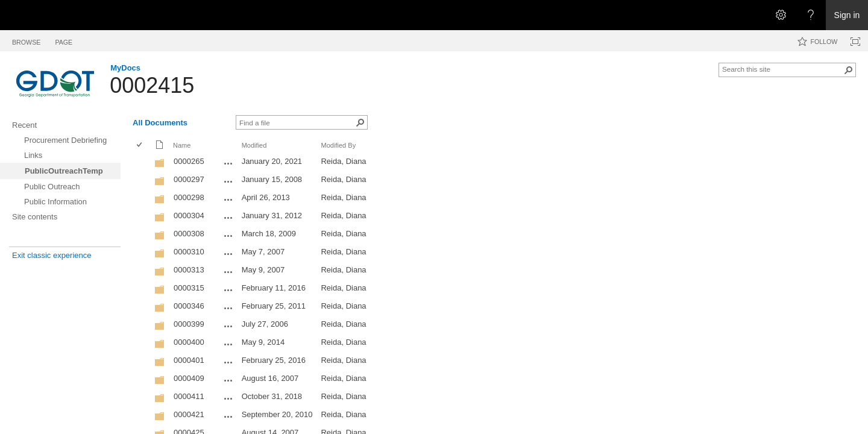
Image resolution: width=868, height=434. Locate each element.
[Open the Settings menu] (781, 15)
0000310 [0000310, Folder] (189, 252)
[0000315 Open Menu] (228, 290)
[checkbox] (140, 146)
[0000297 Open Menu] (228, 181)
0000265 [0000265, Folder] (189, 161)
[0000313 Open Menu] (228, 272)
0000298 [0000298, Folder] (189, 197)
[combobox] (782, 69)
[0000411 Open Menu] (228, 398)
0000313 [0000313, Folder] (189, 270)
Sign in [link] (847, 15)
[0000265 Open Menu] (228, 163)
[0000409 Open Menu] (228, 380)
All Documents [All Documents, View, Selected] (160, 123)
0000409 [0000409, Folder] (189, 378)
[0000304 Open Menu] (228, 218)
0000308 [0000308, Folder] (189, 234)
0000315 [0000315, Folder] (189, 288)
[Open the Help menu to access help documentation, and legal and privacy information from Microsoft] (811, 15)
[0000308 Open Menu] (228, 236)
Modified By (338, 145)
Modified (254, 145)
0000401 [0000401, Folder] (189, 360)
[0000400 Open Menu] (228, 344)
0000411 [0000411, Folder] (189, 396)
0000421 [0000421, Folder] (189, 414)
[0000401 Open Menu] (228, 362)
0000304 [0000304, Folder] (189, 215)
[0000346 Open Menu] (228, 308)
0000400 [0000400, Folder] (189, 342)
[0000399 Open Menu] (228, 326)
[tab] (26, 40)
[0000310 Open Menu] (228, 254)
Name (182, 145)
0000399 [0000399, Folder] (189, 324)
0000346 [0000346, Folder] (189, 306)
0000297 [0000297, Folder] (189, 179)
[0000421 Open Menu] (228, 417)
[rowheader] (142, 163)
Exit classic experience (52, 255)
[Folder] (160, 165)
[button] (849, 70)
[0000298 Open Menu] (228, 200)
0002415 (152, 85)
